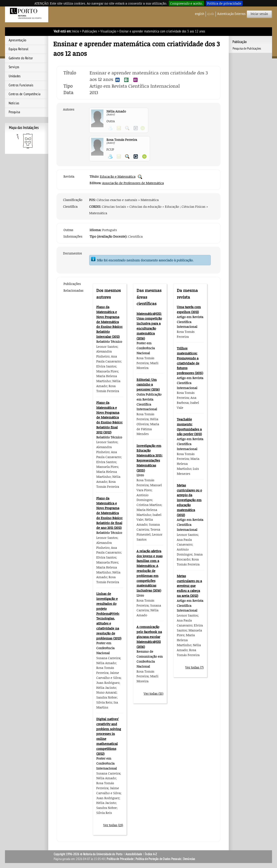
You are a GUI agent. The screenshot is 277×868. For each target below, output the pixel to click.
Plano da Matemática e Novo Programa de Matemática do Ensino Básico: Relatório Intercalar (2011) (110, 322)
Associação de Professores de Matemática (133, 183)
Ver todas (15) (154, 693)
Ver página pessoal (110, 156)
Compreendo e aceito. (186, 3)
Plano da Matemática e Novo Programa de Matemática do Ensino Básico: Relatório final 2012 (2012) (110, 417)
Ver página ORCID (144, 156)
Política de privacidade (224, 3)
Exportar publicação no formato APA (118, 80)
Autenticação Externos (231, 14)
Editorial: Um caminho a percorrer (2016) (148, 385)
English (200, 14)
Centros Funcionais (21, 85)
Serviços (14, 67)
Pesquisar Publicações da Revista (140, 177)
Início (76, 31)
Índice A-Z (151, 854)
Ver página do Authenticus (136, 156)
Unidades (15, 76)
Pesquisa (14, 112)
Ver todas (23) (113, 825)
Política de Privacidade (120, 859)
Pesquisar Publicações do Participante (127, 156)
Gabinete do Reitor (21, 58)
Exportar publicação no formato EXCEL (126, 80)
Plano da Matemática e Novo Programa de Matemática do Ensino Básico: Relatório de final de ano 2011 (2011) (110, 513)
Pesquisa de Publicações (247, 48)
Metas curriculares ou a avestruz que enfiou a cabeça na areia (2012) (189, 586)
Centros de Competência (25, 94)
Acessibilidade (134, 854)
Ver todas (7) (194, 667)
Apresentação (17, 40)
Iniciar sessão (259, 14)
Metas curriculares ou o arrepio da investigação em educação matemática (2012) (189, 500)
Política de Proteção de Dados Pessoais (158, 859)
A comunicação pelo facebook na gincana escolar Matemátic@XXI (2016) (149, 637)
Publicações (90, 31)
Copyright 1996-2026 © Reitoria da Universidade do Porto (88, 854)
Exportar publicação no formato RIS (135, 80)
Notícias (14, 103)
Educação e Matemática (118, 176)
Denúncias (189, 859)
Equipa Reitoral (19, 49)
